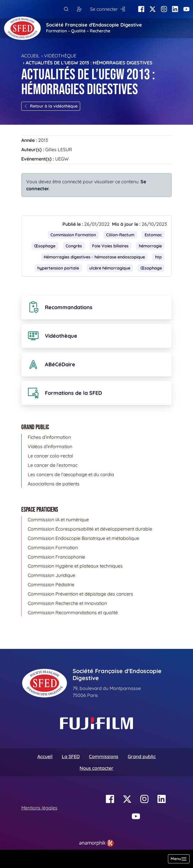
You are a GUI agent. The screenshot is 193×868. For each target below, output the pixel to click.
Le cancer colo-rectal (50, 456)
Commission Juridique (51, 575)
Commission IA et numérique (58, 520)
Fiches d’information (49, 437)
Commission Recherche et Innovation (67, 603)
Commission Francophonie (56, 557)
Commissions (104, 756)
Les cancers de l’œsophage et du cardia (71, 474)
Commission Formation (73, 235)
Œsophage (45, 246)
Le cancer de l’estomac (53, 465)
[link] (96, 843)
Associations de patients (54, 484)
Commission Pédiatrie (51, 584)
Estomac (153, 235)
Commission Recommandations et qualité (73, 612)
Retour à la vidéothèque (51, 106)
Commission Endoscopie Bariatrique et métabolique (83, 538)
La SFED (71, 756)
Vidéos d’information (50, 446)
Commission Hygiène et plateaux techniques (75, 566)
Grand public (142, 756)
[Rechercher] (66, 9)
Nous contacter (96, 768)
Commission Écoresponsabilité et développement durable (90, 529)
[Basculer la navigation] (179, 859)
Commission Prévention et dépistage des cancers (80, 594)
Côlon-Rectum (120, 235)
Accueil (30, 56)
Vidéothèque (60, 56)
